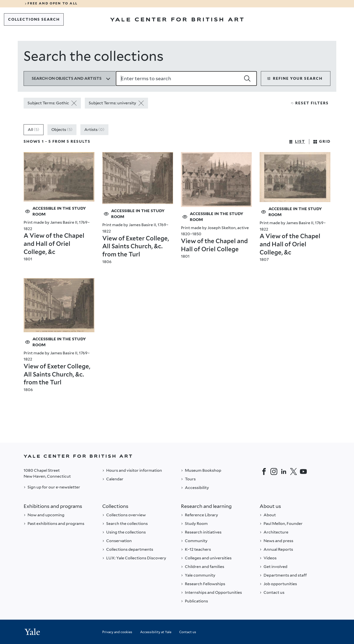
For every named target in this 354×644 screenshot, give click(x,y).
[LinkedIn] (284, 471)
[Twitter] (294, 471)
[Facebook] (264, 471)
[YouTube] (303, 471)
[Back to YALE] (177, 456)
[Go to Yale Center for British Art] (177, 19)
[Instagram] (274, 471)
